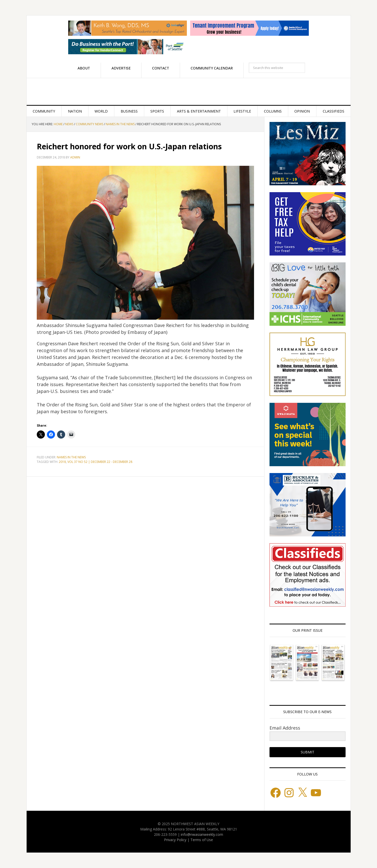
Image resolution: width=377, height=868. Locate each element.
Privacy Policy (175, 840)
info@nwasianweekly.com (202, 834)
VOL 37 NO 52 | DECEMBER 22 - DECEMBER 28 (100, 462)
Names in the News (71, 457)
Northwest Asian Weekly (189, 92)
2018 (62, 462)
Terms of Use (202, 840)
